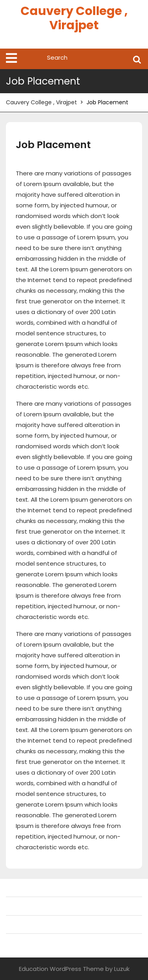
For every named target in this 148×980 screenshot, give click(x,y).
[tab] (11, 58)
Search (137, 59)
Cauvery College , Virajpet (74, 18)
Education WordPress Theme (61, 969)
